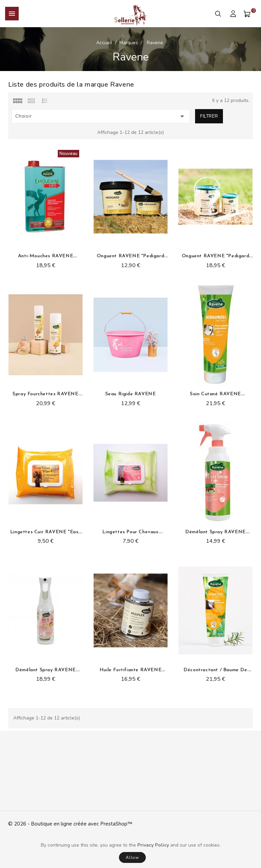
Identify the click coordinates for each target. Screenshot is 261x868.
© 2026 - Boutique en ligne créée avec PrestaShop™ (70, 824)
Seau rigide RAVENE (131, 394)
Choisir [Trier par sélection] (101, 116)
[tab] (18, 101)
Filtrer (209, 116)
